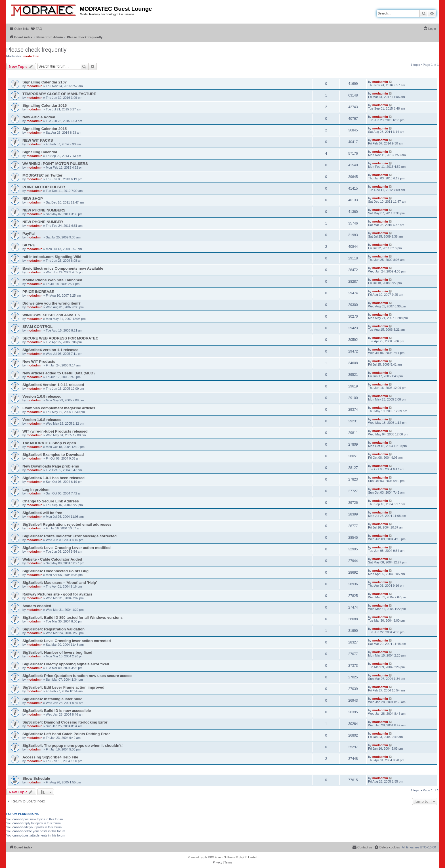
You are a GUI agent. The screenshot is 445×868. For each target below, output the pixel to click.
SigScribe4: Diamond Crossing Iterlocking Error (65, 722)
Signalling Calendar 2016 (45, 105)
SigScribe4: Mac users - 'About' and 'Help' (60, 583)
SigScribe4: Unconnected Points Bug (55, 571)
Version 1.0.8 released (42, 420)
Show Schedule (36, 778)
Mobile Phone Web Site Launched (52, 280)
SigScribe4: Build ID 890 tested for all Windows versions (73, 618)
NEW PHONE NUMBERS (44, 210)
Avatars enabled (37, 606)
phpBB (208, 857)
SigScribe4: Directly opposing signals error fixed (66, 664)
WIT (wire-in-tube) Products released (55, 431)
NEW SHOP (33, 199)
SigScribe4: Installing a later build (53, 699)
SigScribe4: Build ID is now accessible (57, 711)
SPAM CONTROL (37, 327)
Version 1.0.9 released (42, 396)
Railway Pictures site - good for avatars (57, 594)
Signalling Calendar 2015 (45, 129)
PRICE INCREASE (38, 292)
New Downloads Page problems (51, 466)
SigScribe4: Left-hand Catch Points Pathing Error (66, 734)
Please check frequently (36, 50)
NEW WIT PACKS (38, 140)
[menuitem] (36, 29)
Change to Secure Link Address (51, 501)
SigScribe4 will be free (42, 513)
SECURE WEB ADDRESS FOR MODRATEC (60, 338)
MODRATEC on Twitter (42, 175)
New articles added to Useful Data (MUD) (58, 373)
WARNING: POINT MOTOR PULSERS (55, 164)
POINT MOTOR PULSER (44, 187)
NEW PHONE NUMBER (43, 222)
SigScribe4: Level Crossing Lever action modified (67, 548)
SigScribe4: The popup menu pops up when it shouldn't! (73, 746)
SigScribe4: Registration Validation (53, 629)
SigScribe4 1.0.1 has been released (53, 478)
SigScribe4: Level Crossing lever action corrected (67, 641)
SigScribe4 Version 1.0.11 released (53, 385)
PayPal (29, 233)
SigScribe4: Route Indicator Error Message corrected (70, 536)
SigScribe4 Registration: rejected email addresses (67, 524)
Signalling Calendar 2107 (45, 82)
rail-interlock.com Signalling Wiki (52, 257)
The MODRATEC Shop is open (49, 443)
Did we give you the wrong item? (52, 303)
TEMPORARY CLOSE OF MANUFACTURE (59, 94)
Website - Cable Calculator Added (52, 559)
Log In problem (36, 489)
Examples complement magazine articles (59, 408)
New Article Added (39, 117)
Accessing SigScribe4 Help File (50, 757)
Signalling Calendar (40, 152)
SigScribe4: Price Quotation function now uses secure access (77, 676)
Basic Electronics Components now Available (63, 268)
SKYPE (29, 245)
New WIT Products (39, 361)
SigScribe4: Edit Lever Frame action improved (63, 687)
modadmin (32, 56)
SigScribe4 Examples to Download (53, 455)
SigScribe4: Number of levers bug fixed (57, 652)
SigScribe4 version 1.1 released (51, 350)
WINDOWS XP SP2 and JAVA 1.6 (51, 315)
